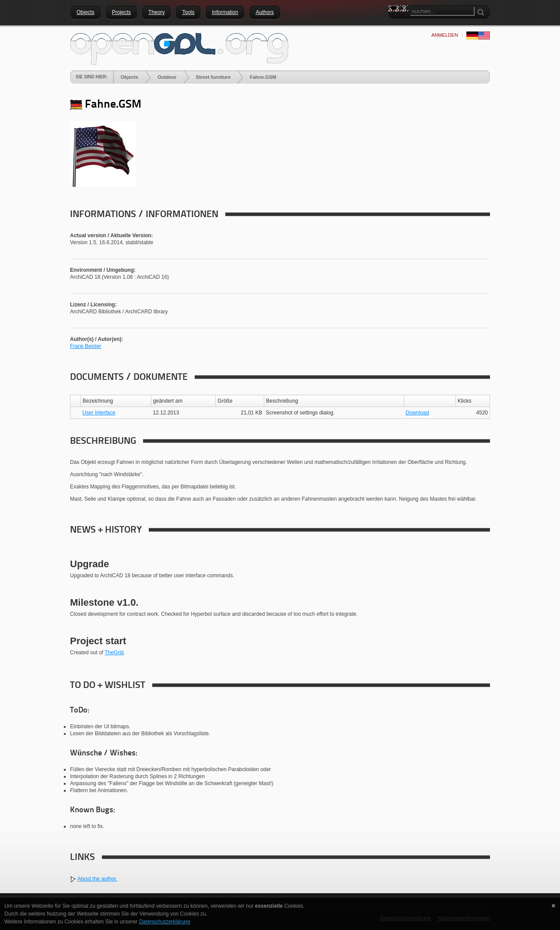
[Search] (442, 11)
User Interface (99, 413)
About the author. (97, 879)
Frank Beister (86, 346)
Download (417, 413)
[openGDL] (179, 48)
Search (395, 24)
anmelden (445, 35)
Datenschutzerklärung (165, 922)
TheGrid (114, 653)
